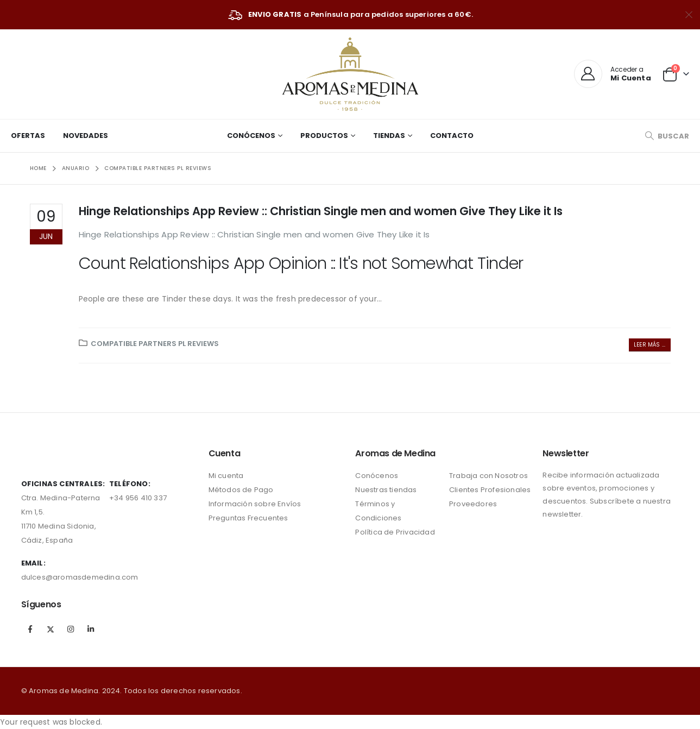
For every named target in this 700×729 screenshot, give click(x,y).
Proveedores (473, 504)
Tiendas (389, 136)
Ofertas (28, 136)
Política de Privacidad (395, 532)
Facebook (30, 629)
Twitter (51, 629)
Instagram (71, 629)
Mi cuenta (226, 476)
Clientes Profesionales (490, 490)
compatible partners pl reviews (155, 344)
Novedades (86, 136)
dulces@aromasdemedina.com (80, 577)
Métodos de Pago (241, 490)
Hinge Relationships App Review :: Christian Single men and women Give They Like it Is (321, 211)
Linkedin (91, 629)
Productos (324, 136)
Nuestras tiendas (386, 490)
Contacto (452, 136)
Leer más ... (649, 345)
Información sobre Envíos (255, 504)
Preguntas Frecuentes (248, 518)
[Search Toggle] (667, 136)
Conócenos (251, 136)
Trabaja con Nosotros (488, 476)
